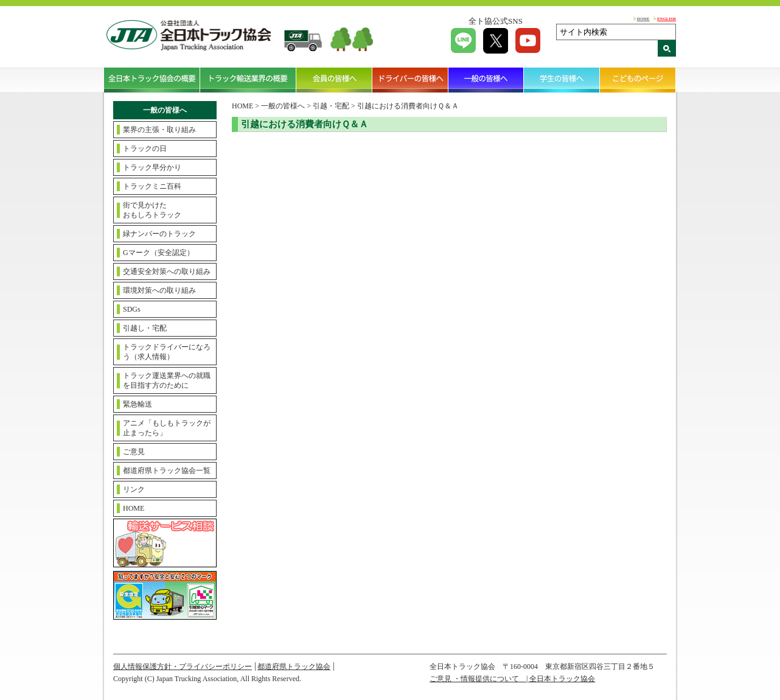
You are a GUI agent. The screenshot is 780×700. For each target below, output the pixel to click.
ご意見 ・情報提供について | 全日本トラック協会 (512, 679)
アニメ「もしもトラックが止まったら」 (167, 428)
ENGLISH (667, 19)
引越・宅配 (331, 106)
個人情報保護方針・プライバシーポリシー (183, 667)
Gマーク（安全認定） (158, 253)
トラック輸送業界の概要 (248, 80)
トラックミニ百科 (152, 186)
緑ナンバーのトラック (159, 234)
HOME (643, 19)
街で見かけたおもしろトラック (152, 210)
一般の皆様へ (486, 80)
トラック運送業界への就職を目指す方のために (167, 380)
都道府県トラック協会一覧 (167, 471)
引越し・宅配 (145, 328)
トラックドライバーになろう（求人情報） (167, 352)
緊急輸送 (138, 404)
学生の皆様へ (562, 80)
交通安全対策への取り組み (167, 271)
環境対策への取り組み (159, 290)
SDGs (132, 309)
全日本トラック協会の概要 (152, 80)
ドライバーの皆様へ (410, 80)
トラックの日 (145, 149)
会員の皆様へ (334, 80)
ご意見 (134, 452)
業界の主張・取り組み (159, 130)
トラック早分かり (152, 167)
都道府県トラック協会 (294, 667)
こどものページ (638, 80)
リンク (134, 489)
